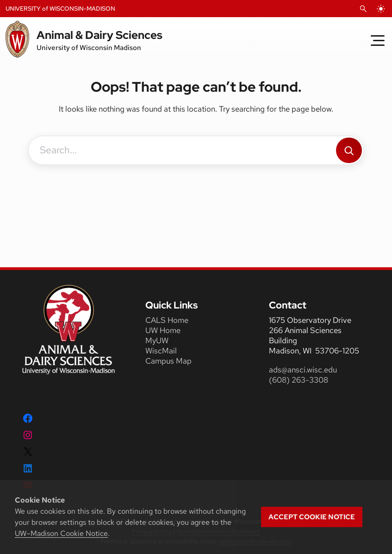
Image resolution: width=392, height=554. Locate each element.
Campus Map (168, 361)
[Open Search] (363, 9)
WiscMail (161, 351)
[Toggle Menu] (378, 40)
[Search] (349, 150)
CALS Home (167, 320)
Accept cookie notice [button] (312, 517)
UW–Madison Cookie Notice (61, 533)
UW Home (163, 330)
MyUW (157, 340)
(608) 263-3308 (299, 380)
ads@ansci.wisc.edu (303, 370)
